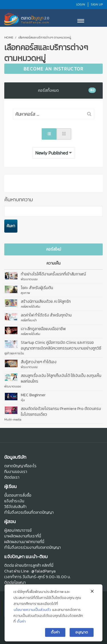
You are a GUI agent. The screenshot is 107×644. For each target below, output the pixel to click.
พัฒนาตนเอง (29, 279)
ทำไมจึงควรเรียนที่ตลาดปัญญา (29, 512)
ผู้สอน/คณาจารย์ (18, 530)
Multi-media (13, 419)
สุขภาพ (26, 293)
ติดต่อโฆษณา (15, 583)
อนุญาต (82, 639)
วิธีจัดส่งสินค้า (15, 507)
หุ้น (23, 400)
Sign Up (97, 4)
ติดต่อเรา (12, 477)
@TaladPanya (44, 571)
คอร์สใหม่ (54, 249)
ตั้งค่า (21, 628)
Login (81, 4)
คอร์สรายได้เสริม (31, 306)
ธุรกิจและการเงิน (14, 353)
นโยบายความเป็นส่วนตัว (32, 616)
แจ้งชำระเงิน (14, 501)
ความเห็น (53, 263)
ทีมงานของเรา (16, 472)
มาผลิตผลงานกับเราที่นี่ (23, 536)
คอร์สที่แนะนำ (29, 320)
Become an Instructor (54, 69)
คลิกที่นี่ (48, 565)
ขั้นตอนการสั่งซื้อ (18, 495)
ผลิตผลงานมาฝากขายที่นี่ (24, 542)
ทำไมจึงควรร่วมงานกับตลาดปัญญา (33, 547)
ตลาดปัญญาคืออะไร (20, 466)
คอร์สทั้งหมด (67, 91)
